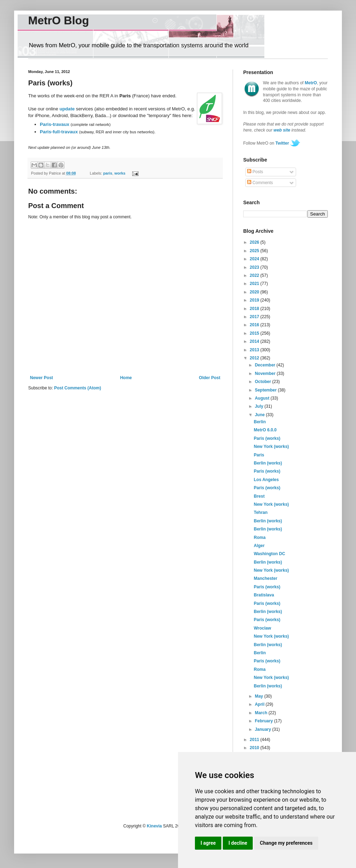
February (265, 721)
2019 (255, 300)
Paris (259, 455)
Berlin (260, 422)
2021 (255, 284)
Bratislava (264, 595)
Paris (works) (267, 438)
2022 (255, 275)
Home (126, 378)
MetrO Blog (59, 20)
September (266, 390)
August (263, 398)
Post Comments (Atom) (77, 388)
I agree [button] (208, 843)
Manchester (266, 578)
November (266, 374)
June (260, 415)
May (260, 696)
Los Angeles (266, 480)
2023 (255, 267)
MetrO (311, 83)
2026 (255, 242)
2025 (255, 251)
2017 (255, 317)
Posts (255, 172)
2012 (255, 358)
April (260, 704)
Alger (259, 546)
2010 (255, 748)
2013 (255, 350)
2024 (255, 259)
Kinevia (155, 826)
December (266, 365)
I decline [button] (238, 843)
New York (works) (271, 447)
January (263, 729)
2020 (255, 292)
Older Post (210, 378)
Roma (260, 538)
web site (282, 130)
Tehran (261, 512)
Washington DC (269, 554)
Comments (260, 183)
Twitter (282, 143)
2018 (255, 309)
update (67, 109)
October (263, 382)
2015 (255, 333)
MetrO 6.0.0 (265, 430)
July (260, 406)
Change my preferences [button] (286, 843)
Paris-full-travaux (59, 132)
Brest (259, 496)
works (120, 173)
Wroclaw (262, 628)
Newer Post (41, 378)
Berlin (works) (268, 463)
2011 (255, 740)
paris (108, 173)
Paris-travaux (55, 124)
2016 (255, 325)
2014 (255, 341)
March (262, 713)
